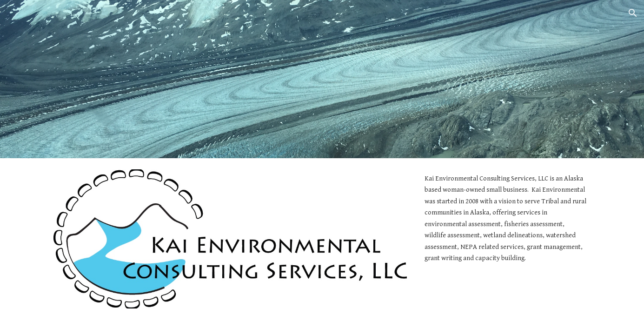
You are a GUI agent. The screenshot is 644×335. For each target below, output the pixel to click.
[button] (633, 13)
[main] (506, 219)
